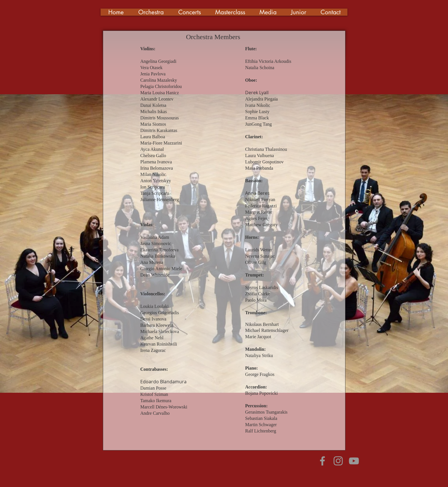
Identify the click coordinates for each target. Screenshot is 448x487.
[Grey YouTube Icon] (354, 461)
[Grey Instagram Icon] (338, 461)
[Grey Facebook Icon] (322, 461)
